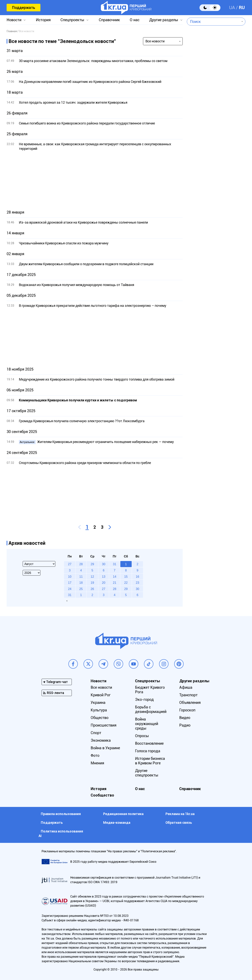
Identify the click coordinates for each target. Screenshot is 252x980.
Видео (185, 718)
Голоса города (148, 751)
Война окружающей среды (147, 724)
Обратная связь (179, 823)
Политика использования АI (61, 834)
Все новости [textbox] (155, 41)
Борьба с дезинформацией (151, 709)
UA (232, 8)
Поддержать (24, 8)
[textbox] (213, 22)
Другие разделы (164, 20)
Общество (100, 718)
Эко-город (144, 699)
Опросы (142, 736)
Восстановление (149, 743)
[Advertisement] (95, 180)
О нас (135, 20)
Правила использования (61, 814)
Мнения (97, 763)
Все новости (101, 687)
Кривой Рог (101, 695)
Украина (98, 703)
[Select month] (39, 564)
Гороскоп (187, 710)
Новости (14, 20)
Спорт (96, 733)
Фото (95, 755)
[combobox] (213, 22)
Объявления (190, 703)
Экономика (101, 740)
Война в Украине (105, 748)
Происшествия (104, 725)
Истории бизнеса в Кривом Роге (150, 761)
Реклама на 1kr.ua (180, 814)
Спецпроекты (72, 20)
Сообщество (102, 795)
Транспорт (188, 695)
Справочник (109, 20)
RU (242, 8)
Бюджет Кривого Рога (150, 690)
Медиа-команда (117, 823)
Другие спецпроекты (147, 773)
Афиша (186, 687)
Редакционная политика (123, 814)
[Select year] (32, 573)
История (43, 20)
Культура (99, 710)
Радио (185, 725)
